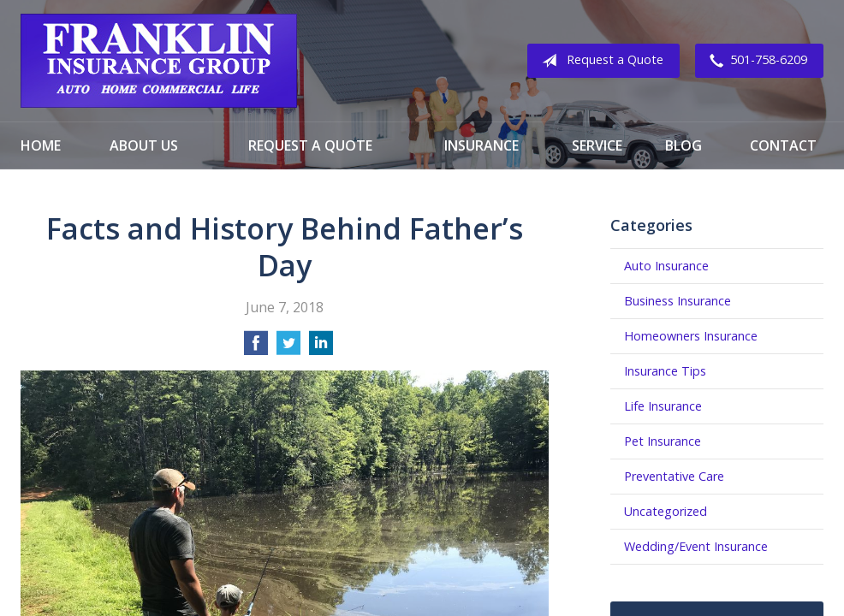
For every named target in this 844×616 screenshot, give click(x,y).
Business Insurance (678, 301)
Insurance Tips (665, 371)
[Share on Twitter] (288, 348)
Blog (684, 145)
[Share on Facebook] (256, 348)
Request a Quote (599, 61)
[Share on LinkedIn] (321, 348)
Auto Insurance (666, 266)
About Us (144, 145)
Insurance (481, 145)
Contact (783, 145)
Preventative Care (674, 476)
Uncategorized (666, 511)
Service (597, 145)
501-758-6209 (755, 61)
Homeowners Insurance (691, 336)
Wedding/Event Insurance (696, 546)
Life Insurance (663, 406)
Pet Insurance (663, 441)
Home (41, 145)
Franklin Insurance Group (159, 61)
